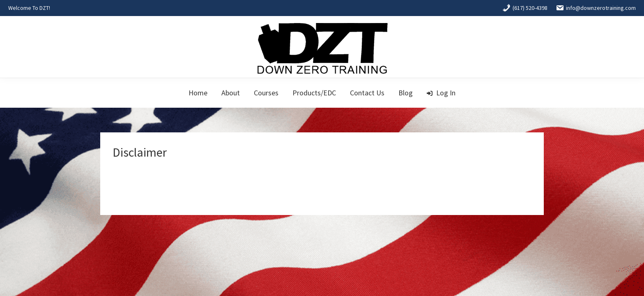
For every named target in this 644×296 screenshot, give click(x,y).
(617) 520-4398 (525, 8)
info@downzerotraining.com (596, 8)
